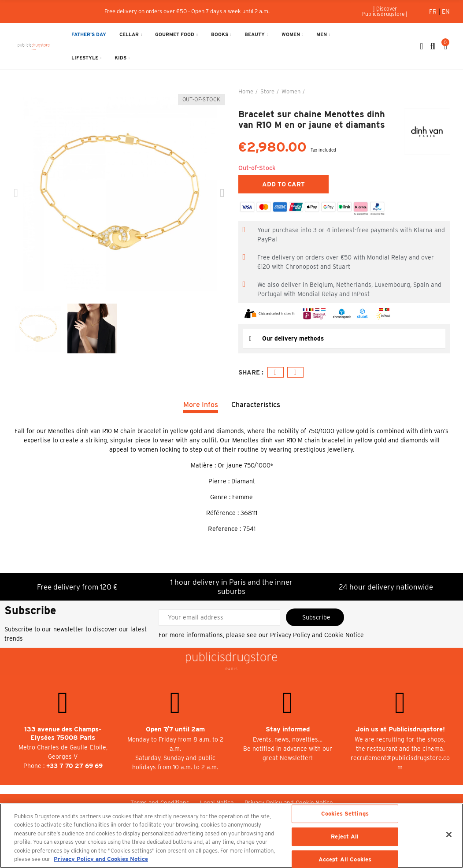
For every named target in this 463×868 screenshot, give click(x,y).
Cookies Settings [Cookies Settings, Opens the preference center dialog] (345, 814)
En (446, 11)
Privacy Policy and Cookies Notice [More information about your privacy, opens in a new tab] (101, 859)
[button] (385, 11)
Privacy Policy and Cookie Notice (317, 635)
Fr (434, 11)
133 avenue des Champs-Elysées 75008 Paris (63, 733)
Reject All (345, 836)
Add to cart (283, 184)
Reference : (225, 528)
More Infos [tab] (201, 404)
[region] (231, 836)
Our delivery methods (294, 338)
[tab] (344, 339)
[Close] (449, 835)
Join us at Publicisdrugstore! (400, 729)
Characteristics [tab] (256, 404)
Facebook (276, 372)
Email (295, 372)
